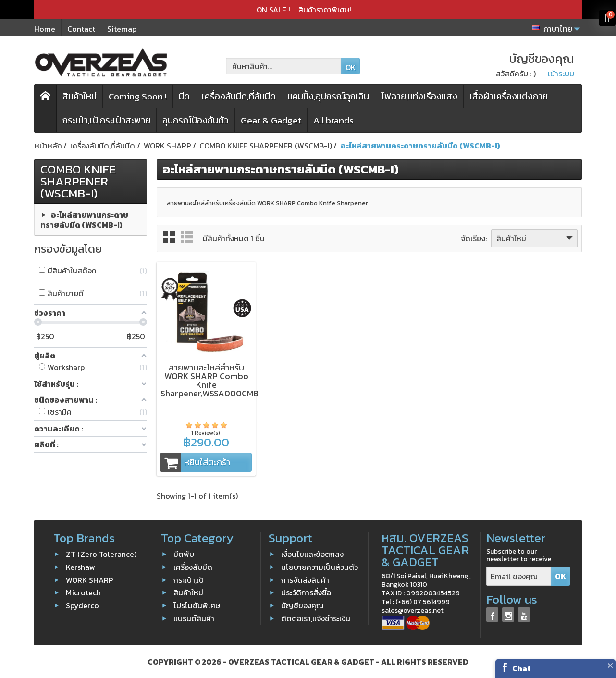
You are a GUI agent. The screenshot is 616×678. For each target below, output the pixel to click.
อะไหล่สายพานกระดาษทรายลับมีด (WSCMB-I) (84, 219)
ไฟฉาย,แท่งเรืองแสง (419, 96)
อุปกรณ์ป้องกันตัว (196, 120)
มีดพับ (184, 554)
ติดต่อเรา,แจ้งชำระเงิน (316, 618)
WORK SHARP (90, 579)
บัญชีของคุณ (302, 605)
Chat (522, 668)
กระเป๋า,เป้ (189, 579)
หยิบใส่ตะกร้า (195, 462)
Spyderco (81, 605)
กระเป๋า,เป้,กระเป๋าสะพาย (106, 120)
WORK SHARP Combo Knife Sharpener (313, 203)
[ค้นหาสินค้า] (283, 66)
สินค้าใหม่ (80, 96)
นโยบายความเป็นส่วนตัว (320, 567)
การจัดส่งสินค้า (305, 579)
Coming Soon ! (138, 96)
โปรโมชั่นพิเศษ (197, 605)
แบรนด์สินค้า (194, 618)
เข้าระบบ (561, 74)
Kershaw (80, 567)
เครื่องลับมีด (193, 567)
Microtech (83, 592)
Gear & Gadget (271, 120)
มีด (184, 96)
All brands (333, 120)
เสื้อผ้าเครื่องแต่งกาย (509, 96)
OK (351, 67)
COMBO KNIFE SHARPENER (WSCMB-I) (78, 181)
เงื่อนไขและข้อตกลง (312, 554)
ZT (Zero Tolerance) (101, 554)
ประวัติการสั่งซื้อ (306, 592)
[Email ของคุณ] (519, 576)
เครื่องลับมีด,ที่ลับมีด (239, 96)
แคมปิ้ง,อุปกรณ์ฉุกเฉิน (328, 96)
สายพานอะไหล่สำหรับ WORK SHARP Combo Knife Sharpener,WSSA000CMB (209, 380)
